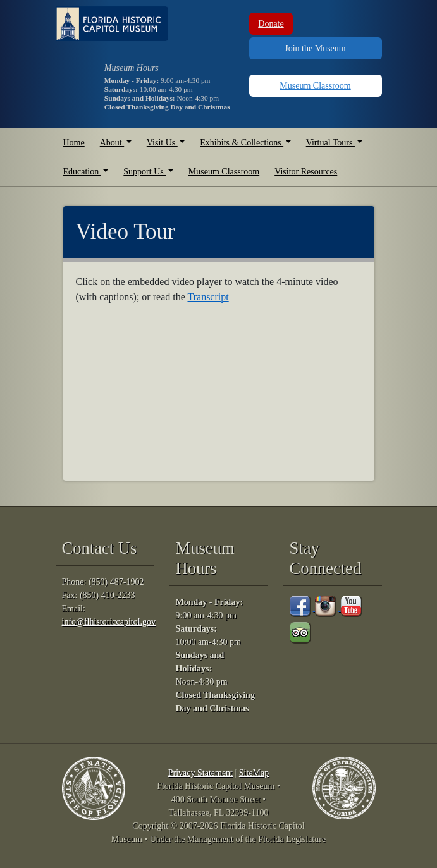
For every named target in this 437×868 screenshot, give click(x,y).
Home (74, 143)
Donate (271, 24)
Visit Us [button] (162, 143)
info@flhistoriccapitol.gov (109, 622)
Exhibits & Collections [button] (242, 143)
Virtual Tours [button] (330, 143)
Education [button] (82, 172)
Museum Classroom (315, 86)
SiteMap (254, 773)
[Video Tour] (181, 390)
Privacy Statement (200, 773)
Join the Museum (315, 48)
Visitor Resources (306, 172)
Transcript (208, 297)
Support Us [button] (145, 172)
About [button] (112, 143)
